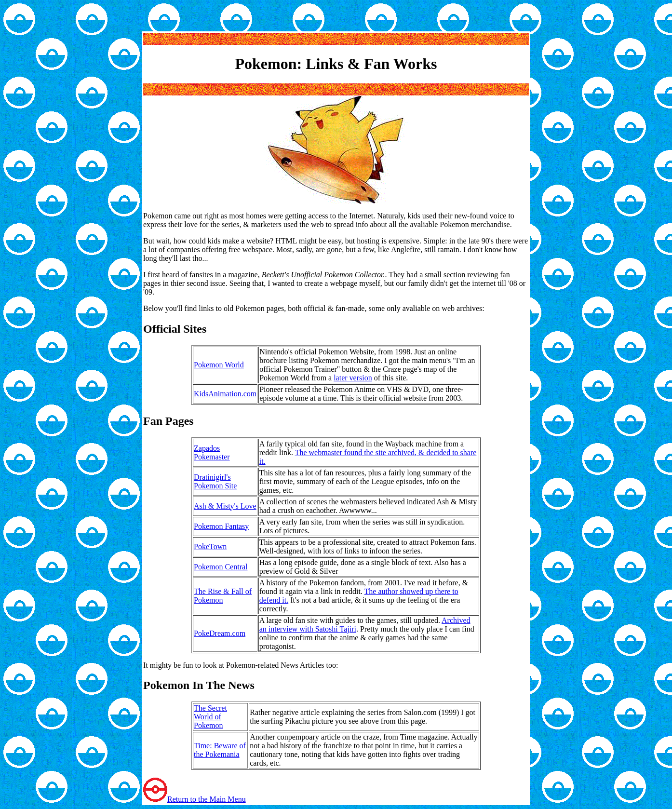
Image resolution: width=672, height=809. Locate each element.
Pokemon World (219, 365)
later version (353, 378)
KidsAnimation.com (225, 394)
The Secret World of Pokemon (210, 717)
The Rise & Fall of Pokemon (223, 596)
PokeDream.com (220, 633)
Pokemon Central (221, 567)
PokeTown (210, 546)
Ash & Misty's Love (225, 506)
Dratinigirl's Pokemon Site (215, 481)
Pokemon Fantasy (221, 526)
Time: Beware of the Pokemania (220, 750)
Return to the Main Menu (207, 799)
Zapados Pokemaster (212, 452)
